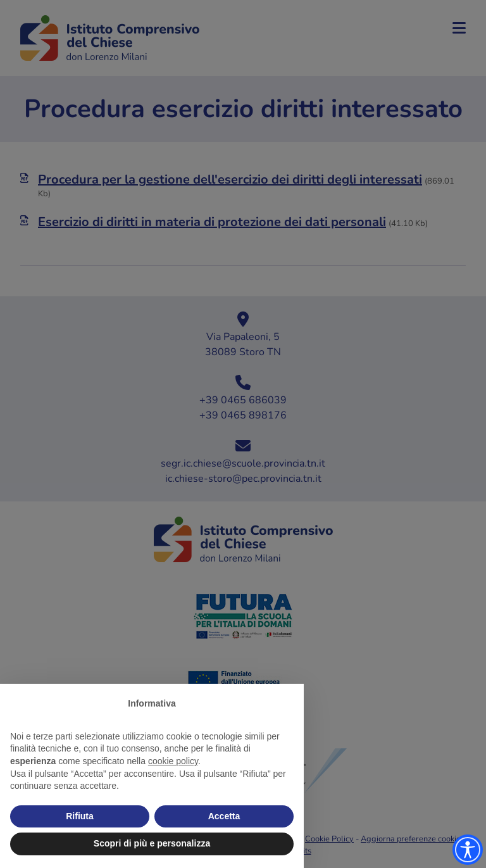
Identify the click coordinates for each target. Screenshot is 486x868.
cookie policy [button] (173, 761)
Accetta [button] (224, 816)
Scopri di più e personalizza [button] (152, 843)
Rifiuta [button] (80, 816)
